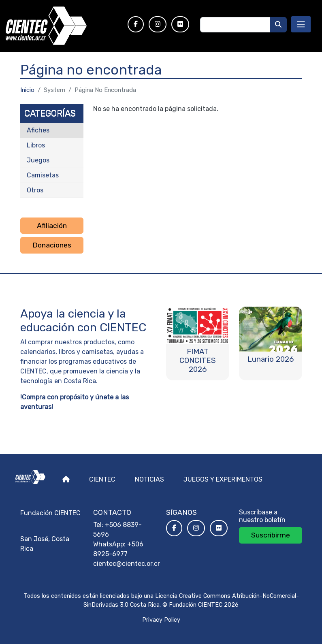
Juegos (38, 160)
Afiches (38, 130)
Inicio (27, 90)
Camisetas (43, 175)
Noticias (149, 479)
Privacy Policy (161, 620)
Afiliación (52, 226)
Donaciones (52, 245)
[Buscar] (278, 25)
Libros (36, 145)
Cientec (102, 479)
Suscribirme (271, 535)
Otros (35, 190)
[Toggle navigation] (301, 24)
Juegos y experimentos (223, 479)
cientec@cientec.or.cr (127, 564)
